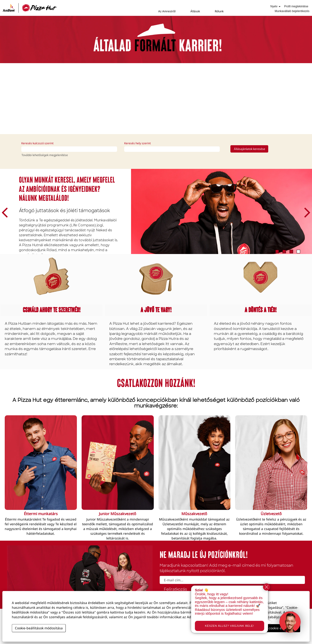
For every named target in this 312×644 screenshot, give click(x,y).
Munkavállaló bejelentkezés (292, 11)
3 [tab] (291, 252)
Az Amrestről (167, 11)
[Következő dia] (305, 211)
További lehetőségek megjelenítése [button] (45, 155)
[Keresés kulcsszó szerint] (69, 149)
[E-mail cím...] (232, 580)
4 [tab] (298, 252)
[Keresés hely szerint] (172, 149)
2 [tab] (284, 252)
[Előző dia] (7, 211)
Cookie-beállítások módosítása (39, 628)
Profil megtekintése (296, 6)
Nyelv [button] (275, 6)
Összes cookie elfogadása (277, 628)
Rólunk (219, 11)
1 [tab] (277, 252)
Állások (195, 11)
